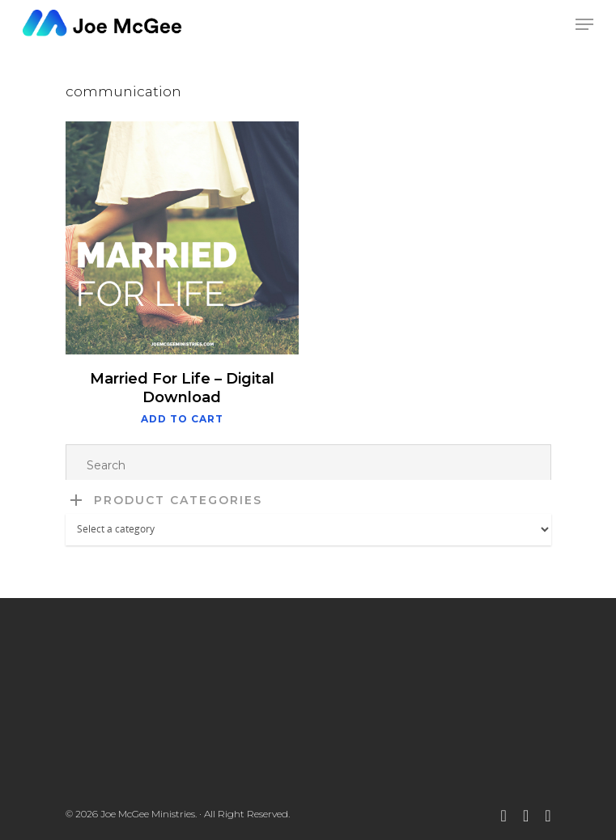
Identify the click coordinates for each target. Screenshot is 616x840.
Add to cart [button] (182, 419)
